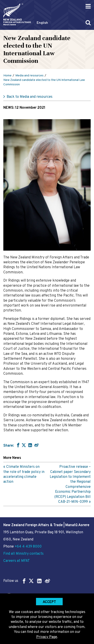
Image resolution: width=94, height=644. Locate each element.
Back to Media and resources (30, 97)
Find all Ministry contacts (23, 554)
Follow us (27, 581)
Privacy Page (47, 637)
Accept (49, 602)
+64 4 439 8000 (28, 547)
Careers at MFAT (17, 561)
